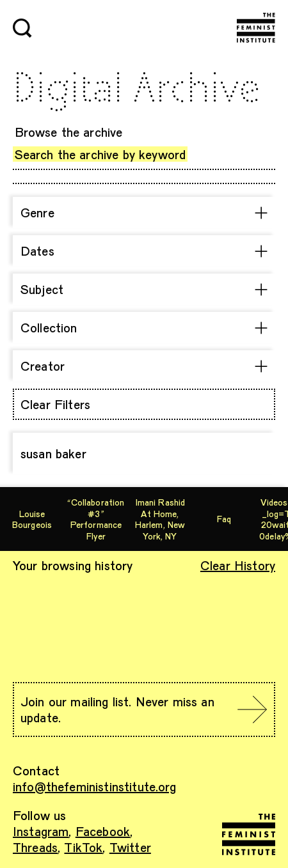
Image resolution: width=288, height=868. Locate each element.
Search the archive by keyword (100, 154)
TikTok (83, 847)
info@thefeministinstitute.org (95, 786)
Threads (35, 847)
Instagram (41, 831)
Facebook (103, 831)
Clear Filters (55, 404)
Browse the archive (69, 132)
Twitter (130, 847)
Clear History (238, 565)
